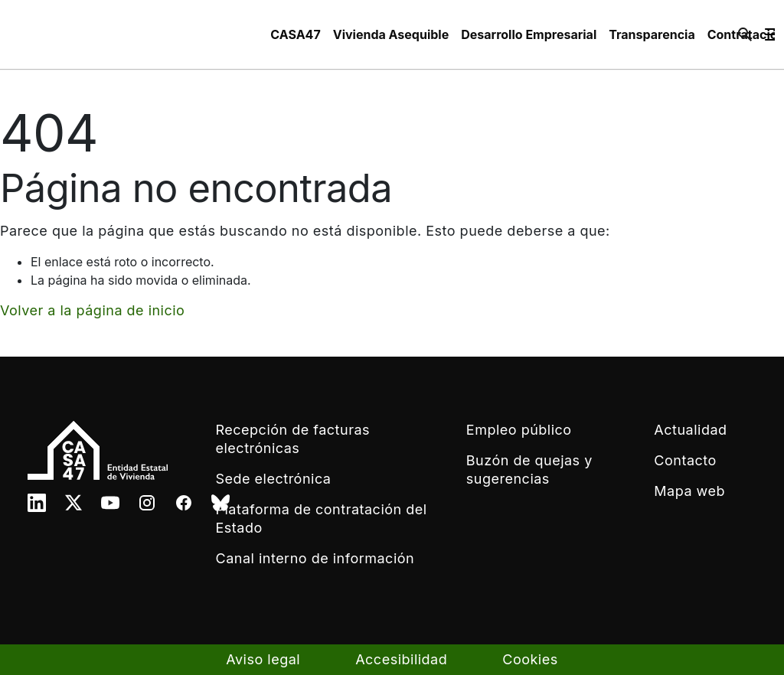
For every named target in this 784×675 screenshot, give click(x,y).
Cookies (530, 659)
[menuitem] (295, 34)
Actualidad (690, 430)
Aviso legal (263, 659)
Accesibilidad (401, 659)
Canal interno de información (315, 558)
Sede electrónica (274, 479)
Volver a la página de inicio (92, 310)
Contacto (685, 460)
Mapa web (689, 491)
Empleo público (519, 430)
